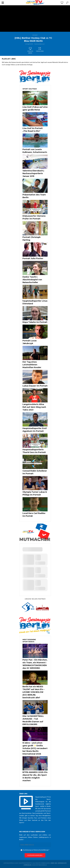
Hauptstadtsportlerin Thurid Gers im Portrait (34, 451)
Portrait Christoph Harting (32, 239)
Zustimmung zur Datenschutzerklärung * (35, 850)
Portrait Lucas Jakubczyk (30, 342)
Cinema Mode (40, 49)
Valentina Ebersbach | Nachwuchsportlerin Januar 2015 (33, 173)
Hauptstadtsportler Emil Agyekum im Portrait (35, 430)
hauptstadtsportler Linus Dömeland (35, 302)
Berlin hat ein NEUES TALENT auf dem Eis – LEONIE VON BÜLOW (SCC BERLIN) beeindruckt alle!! (33, 692)
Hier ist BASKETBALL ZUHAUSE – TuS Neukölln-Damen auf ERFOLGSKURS (33, 720)
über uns (54, 863)
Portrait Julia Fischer (33, 258)
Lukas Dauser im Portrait (35, 386)
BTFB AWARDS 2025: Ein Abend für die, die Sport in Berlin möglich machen (35, 776)
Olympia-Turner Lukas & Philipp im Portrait (35, 493)
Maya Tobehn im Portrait (35, 322)
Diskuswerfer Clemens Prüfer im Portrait (34, 217)
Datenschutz (62, 863)
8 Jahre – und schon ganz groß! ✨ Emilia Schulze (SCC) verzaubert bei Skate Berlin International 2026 (35, 748)
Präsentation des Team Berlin (34, 196)
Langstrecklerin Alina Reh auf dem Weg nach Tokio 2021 (34, 407)
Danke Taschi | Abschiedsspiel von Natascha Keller (32, 280)
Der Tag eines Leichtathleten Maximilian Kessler (32, 365)
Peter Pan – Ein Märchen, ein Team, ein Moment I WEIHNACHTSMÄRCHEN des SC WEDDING (35, 664)
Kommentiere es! (40, 44)
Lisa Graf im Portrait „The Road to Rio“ (33, 130)
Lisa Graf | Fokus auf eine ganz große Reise (35, 108)
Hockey (35, 35)
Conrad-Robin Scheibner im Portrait (35, 472)
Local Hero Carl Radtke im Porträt (34, 515)
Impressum (28, 865)
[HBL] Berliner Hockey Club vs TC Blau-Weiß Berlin (33, 39)
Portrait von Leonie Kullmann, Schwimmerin (35, 151)
